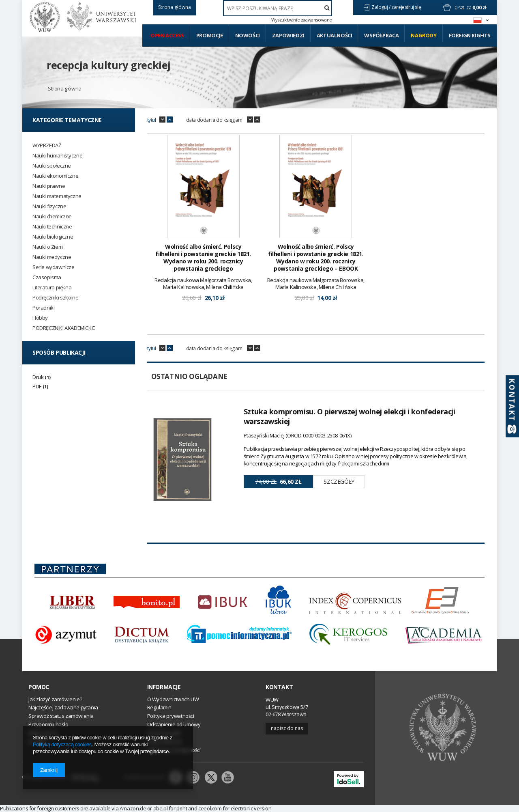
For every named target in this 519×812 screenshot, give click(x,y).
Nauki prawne (49, 186)
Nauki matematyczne (57, 196)
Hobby (40, 318)
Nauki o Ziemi (48, 247)
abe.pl (161, 808)
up (170, 120)
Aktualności (335, 35)
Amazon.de (133, 808)
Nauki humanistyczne (57, 156)
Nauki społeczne (52, 166)
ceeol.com (210, 808)
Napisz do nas (287, 728)
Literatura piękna (52, 288)
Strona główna (65, 88)
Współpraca (381, 35)
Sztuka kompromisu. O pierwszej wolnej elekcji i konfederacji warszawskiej (350, 416)
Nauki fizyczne (49, 206)
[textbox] (278, 8)
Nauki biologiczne (53, 237)
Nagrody (424, 35)
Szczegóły (339, 481)
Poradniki (43, 308)
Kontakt (279, 687)
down (162, 120)
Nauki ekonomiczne (55, 176)
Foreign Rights (470, 35)
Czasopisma (47, 277)
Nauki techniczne (52, 227)
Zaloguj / (381, 7)
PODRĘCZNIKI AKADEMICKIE (64, 328)
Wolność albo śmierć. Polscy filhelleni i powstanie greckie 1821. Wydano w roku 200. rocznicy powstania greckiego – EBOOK (316, 258)
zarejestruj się (407, 7)
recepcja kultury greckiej (109, 65)
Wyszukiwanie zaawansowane (302, 20)
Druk (38, 377)
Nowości (248, 35)
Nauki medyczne (52, 257)
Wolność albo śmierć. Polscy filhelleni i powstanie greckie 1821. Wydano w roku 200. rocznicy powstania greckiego (203, 258)
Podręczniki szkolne (55, 298)
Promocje (210, 35)
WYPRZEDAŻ (47, 145)
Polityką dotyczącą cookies (62, 744)
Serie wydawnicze (54, 267)
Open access (167, 35)
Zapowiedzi (288, 35)
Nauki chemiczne (52, 216)
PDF (37, 386)
